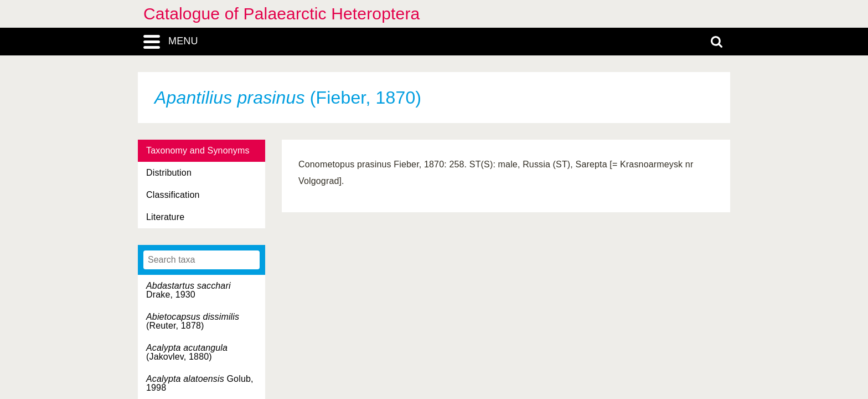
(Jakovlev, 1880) (187, 352)
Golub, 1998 (200, 383)
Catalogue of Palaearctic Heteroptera (281, 14)
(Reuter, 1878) (193, 321)
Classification (173, 195)
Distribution (169, 173)
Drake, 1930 (188, 290)
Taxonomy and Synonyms (198, 150)
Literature (165, 217)
